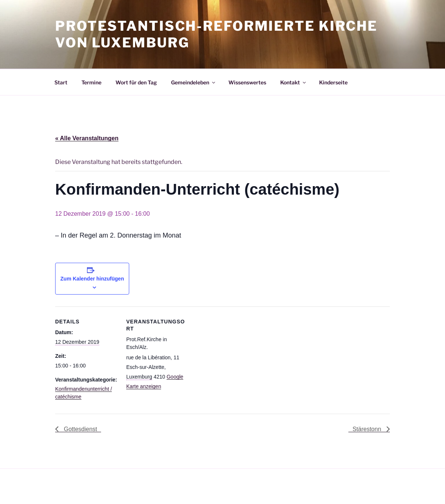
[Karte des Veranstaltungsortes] (236, 358)
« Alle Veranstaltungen (87, 138)
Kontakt (294, 82)
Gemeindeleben (194, 82)
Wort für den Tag (136, 82)
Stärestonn (368, 429)
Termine (91, 82)
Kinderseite (333, 82)
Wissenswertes (247, 82)
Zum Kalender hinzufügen (92, 279)
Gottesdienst (80, 429)
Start (61, 82)
